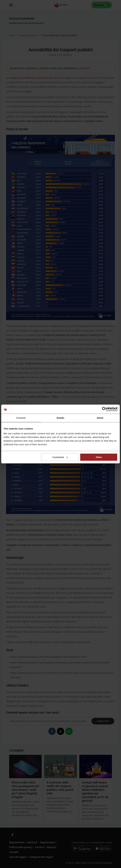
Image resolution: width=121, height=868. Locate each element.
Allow (99, 457)
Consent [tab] (21, 418)
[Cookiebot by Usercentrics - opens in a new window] (104, 409)
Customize (60, 457)
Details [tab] (60, 418)
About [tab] (100, 418)
